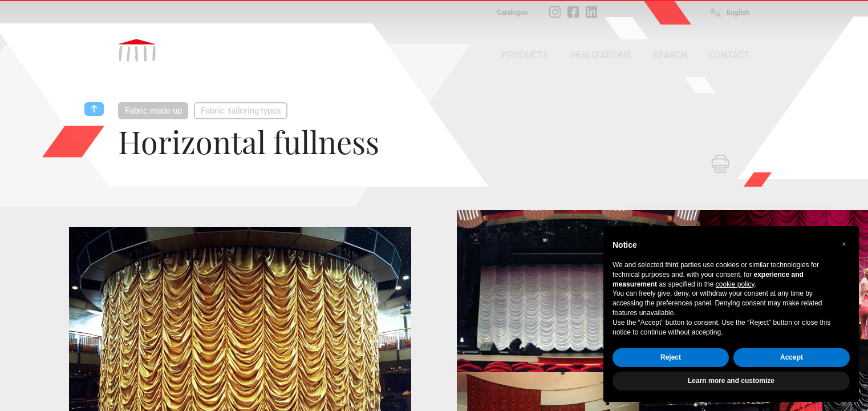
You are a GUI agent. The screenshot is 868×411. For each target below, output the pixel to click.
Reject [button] (671, 357)
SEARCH (670, 55)
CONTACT (729, 55)
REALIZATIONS (601, 55)
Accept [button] (792, 357)
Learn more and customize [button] (731, 381)
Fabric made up (153, 111)
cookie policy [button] (735, 284)
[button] (844, 244)
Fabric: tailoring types (241, 111)
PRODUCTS (525, 55)
